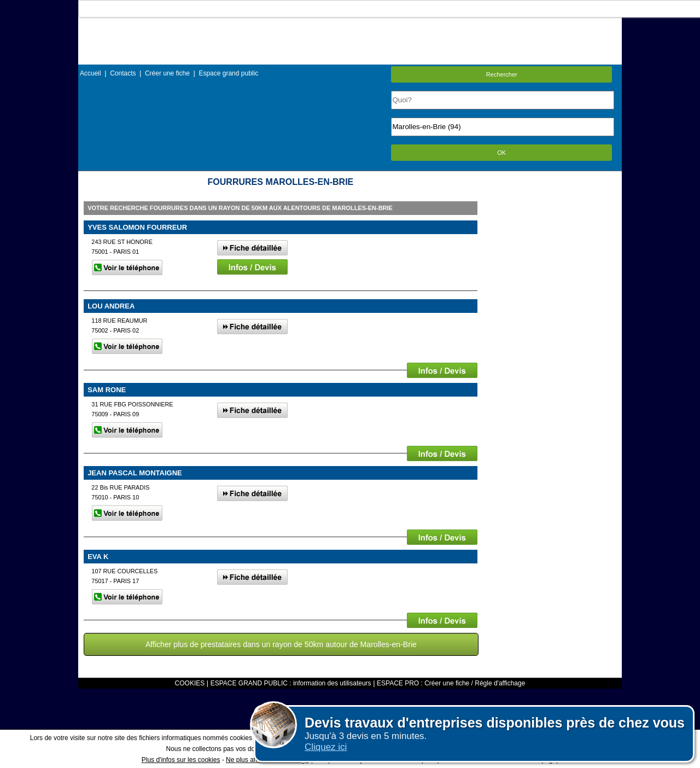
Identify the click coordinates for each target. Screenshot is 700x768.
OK (501, 153)
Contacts (123, 73)
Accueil (91, 73)
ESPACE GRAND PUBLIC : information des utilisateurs (291, 683)
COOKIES (190, 683)
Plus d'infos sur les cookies (181, 760)
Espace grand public (228, 73)
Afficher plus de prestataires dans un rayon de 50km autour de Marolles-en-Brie (281, 644)
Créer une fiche (167, 73)
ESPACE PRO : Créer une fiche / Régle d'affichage (451, 683)
